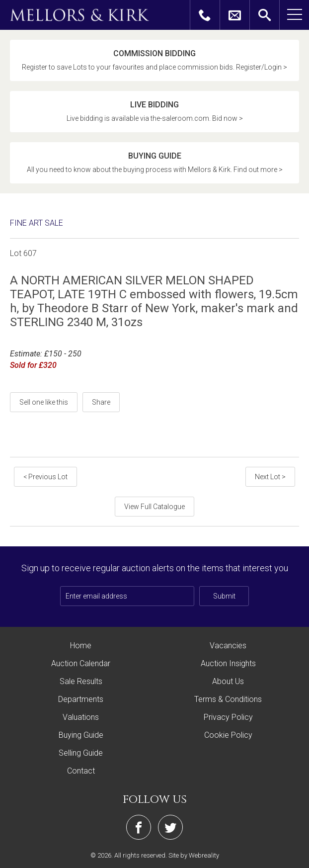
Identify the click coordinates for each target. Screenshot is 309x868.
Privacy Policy (228, 717)
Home (81, 646)
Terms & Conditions (228, 699)
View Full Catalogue (154, 507)
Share (101, 402)
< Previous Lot (45, 477)
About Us (228, 681)
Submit (224, 596)
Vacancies (228, 646)
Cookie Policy (228, 735)
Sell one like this (44, 402)
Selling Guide (81, 753)
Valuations (81, 717)
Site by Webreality (194, 855)
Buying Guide (81, 735)
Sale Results (81, 681)
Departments (81, 699)
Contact (81, 771)
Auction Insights (228, 663)
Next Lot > (270, 477)
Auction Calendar (81, 663)
